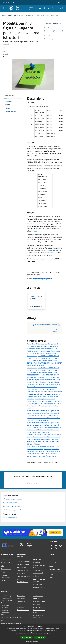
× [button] (64, 625)
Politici (3, 572)
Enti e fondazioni (6, 569)
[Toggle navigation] (3, 8)
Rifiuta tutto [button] (40, 637)
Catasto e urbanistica (23, 576)
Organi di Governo (6, 560)
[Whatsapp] (52, 8)
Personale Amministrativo (6, 576)
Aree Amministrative (7, 563)
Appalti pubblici (22, 573)
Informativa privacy (39, 601)
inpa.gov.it (52, 250)
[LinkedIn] (48, 8)
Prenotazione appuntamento (21, 597)
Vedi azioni (57, 24)
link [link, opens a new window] (50, 634)
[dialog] (33, 634)
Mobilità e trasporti (23, 582)
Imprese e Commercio (23, 570)
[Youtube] (39, 8)
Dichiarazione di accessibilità (38, 616)
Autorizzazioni (38, 584)
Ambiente (36, 576)
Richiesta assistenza (23, 610)
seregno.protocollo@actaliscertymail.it (13, 623)
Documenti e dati (6, 580)
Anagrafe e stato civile (24, 561)
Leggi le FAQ (21, 607)
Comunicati (53, 563)
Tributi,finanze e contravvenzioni (38, 572)
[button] (33, 641)
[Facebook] (35, 8)
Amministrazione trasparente (38, 597)
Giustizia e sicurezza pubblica (39, 566)
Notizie (16, 15)
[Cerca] (62, 8)
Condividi (48, 24)
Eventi (51, 577)
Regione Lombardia (8, 2)
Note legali (36, 604)
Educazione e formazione (37, 561)
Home (4, 15)
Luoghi (51, 574)
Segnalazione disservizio (21, 603)
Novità (10, 15)
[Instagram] (44, 8)
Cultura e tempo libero (24, 564)
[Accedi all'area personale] (59, 3)
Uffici (3, 566)
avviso (35, 231)
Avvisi (51, 566)
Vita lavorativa (21, 567)
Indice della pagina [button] (10, 96)
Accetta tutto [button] (26, 637)
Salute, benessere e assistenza (39, 580)
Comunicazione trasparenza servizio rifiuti (39, 610)
